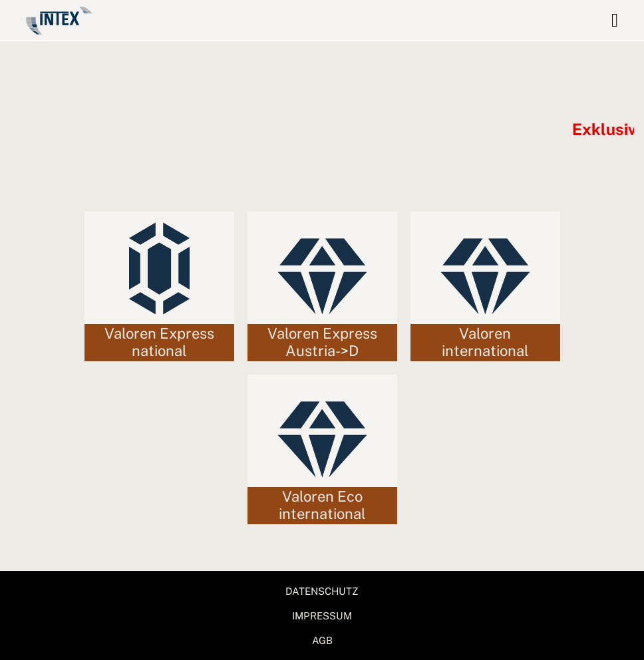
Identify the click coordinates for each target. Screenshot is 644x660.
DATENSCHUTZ (322, 591)
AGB (322, 640)
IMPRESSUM (322, 616)
